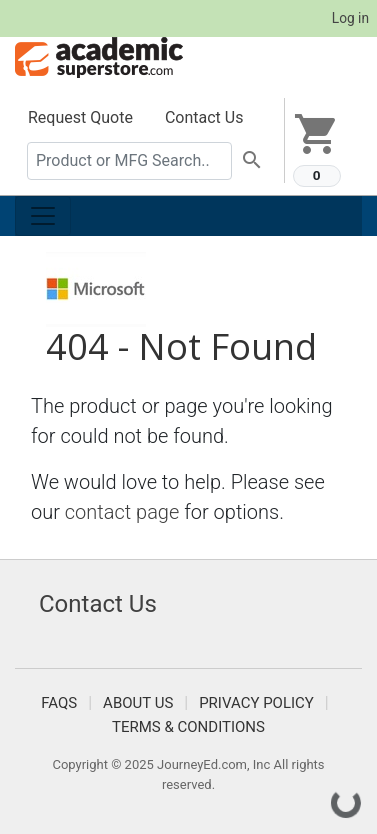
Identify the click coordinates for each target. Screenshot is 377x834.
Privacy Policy (256, 703)
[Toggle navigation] (43, 216)
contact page (122, 512)
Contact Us (204, 117)
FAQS (59, 703)
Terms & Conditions (188, 727)
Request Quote (80, 117)
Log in (350, 18)
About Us (138, 703)
